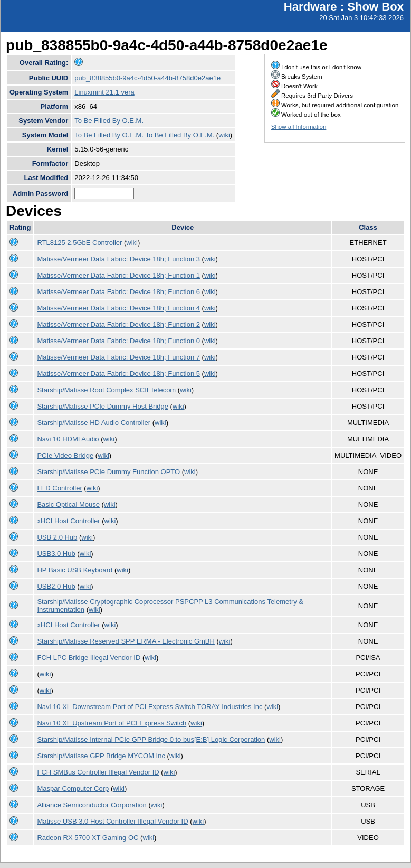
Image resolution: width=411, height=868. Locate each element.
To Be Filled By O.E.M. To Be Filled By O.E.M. (144, 135)
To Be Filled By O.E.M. (109, 121)
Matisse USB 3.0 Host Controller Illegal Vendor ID (112, 821)
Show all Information (299, 127)
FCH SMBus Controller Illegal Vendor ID (98, 772)
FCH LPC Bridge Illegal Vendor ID (89, 658)
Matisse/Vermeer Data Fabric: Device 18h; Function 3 (118, 259)
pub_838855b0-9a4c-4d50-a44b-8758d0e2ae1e (147, 78)
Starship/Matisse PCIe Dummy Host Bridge (103, 406)
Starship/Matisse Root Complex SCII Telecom (106, 390)
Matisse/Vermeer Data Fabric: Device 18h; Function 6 (118, 292)
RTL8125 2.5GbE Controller (79, 243)
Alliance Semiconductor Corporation (92, 805)
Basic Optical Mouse (68, 504)
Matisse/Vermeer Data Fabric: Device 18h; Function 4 (118, 308)
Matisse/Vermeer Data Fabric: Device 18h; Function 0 (118, 341)
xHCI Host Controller (68, 521)
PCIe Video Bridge (65, 455)
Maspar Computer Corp (73, 789)
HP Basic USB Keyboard (75, 570)
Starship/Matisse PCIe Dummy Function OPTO (108, 472)
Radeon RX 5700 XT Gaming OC (88, 838)
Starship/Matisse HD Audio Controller (94, 423)
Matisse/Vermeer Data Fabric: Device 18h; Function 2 (118, 324)
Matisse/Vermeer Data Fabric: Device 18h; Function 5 (118, 374)
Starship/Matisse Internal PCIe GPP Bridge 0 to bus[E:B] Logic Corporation (151, 739)
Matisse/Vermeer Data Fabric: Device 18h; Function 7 (118, 357)
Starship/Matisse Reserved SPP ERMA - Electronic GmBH (126, 641)
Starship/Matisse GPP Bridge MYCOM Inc (101, 756)
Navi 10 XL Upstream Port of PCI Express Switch (112, 723)
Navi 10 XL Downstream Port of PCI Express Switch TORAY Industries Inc (150, 707)
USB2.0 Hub (56, 586)
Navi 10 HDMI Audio (68, 439)
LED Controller (59, 488)
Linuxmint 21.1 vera (104, 92)
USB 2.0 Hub (57, 537)
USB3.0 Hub (56, 554)
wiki (224, 135)
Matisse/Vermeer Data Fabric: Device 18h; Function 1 (118, 275)
